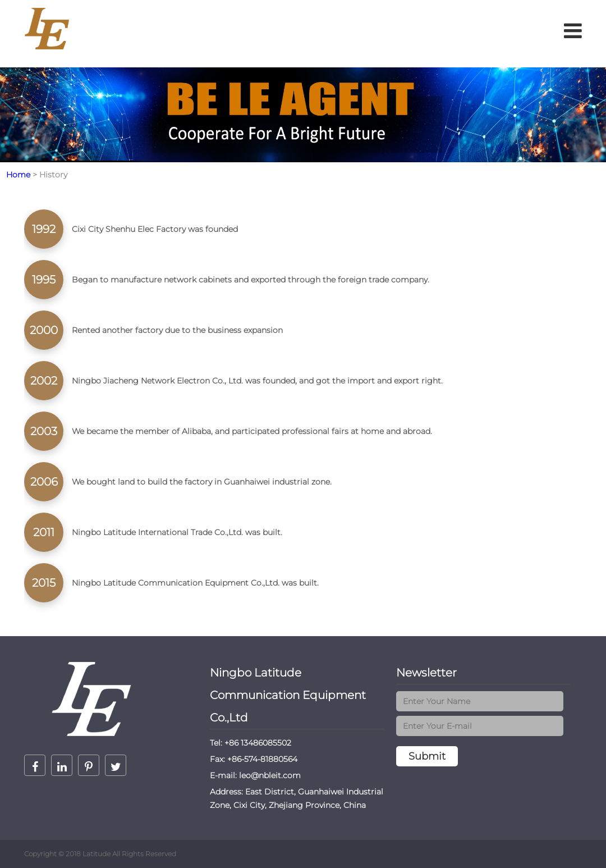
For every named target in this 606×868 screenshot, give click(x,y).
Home (18, 175)
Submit (427, 756)
